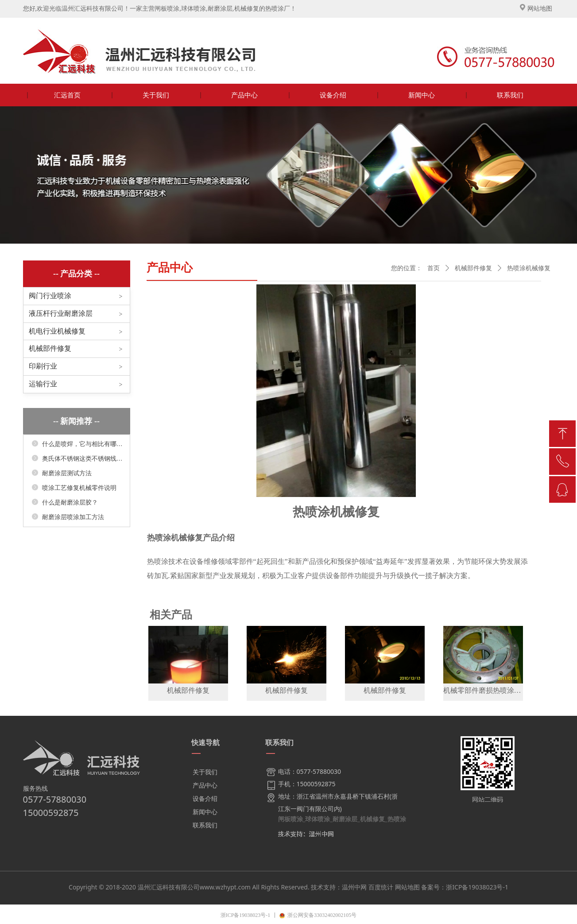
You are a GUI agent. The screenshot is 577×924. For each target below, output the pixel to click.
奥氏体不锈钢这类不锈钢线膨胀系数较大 (82, 459)
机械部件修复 (50, 348)
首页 (434, 268)
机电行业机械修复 (57, 331)
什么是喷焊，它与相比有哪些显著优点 (82, 444)
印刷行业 (43, 366)
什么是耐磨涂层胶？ (70, 503)
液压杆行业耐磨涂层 (61, 313)
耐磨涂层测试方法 (67, 473)
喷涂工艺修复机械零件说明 (79, 488)
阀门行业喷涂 (50, 296)
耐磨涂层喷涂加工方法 (73, 517)
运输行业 (43, 384)
